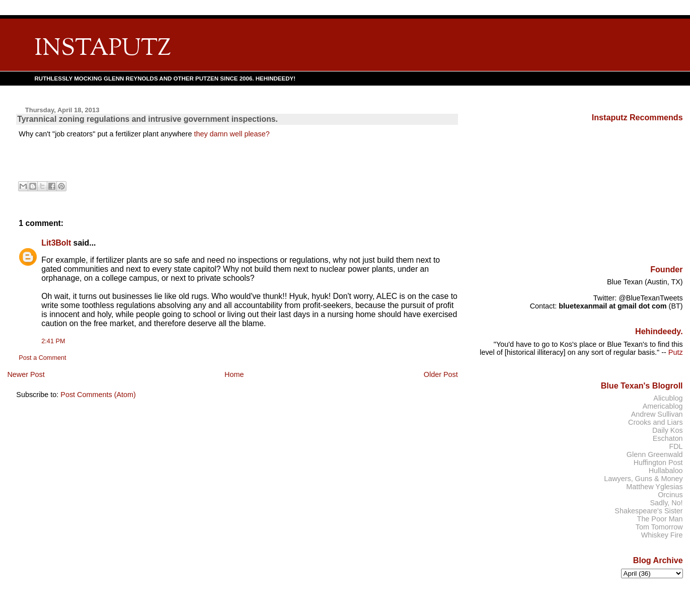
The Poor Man (660, 519)
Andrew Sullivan (657, 414)
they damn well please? (232, 134)
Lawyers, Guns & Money (643, 479)
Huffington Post (658, 463)
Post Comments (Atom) (98, 395)
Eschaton (668, 438)
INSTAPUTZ (103, 49)
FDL (676, 446)
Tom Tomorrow (659, 527)
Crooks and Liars (656, 422)
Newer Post (26, 374)
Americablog (663, 406)
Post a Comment (42, 358)
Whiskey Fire (662, 535)
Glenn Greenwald (655, 454)
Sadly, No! (666, 503)
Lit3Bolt (56, 243)
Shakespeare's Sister (648, 511)
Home (234, 374)
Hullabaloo (666, 471)
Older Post (441, 374)
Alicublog (668, 398)
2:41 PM (53, 341)
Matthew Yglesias (654, 487)
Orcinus (670, 495)
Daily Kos (668, 430)
